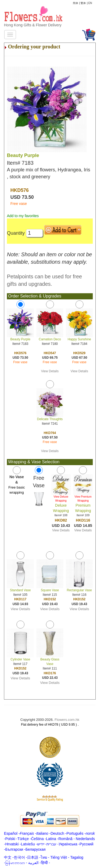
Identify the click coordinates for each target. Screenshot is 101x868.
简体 (75, 3)
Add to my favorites (23, 216)
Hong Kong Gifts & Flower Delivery (33, 25)
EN (90, 3)
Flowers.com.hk (67, 720)
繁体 (83, 3)
